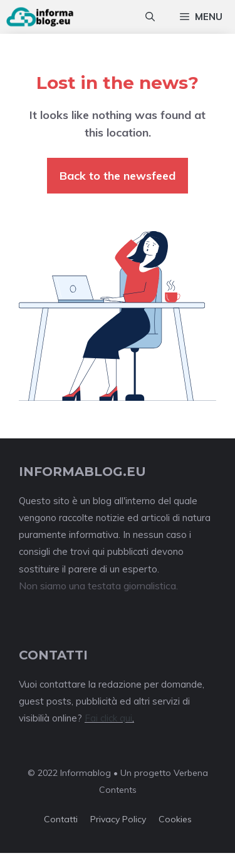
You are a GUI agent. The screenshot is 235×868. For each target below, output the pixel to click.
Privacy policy (118, 819)
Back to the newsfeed (118, 176)
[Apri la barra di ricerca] (150, 17)
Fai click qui (108, 718)
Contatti (61, 819)
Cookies (175, 819)
